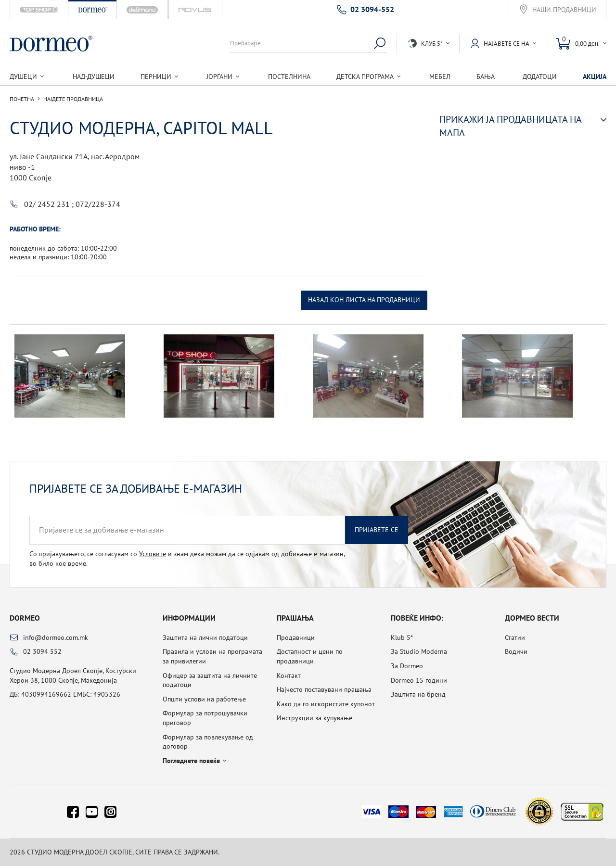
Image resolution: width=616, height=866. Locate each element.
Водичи (516, 651)
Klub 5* (402, 637)
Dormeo (25, 618)
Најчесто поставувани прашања (324, 689)
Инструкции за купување (314, 718)
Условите (153, 554)
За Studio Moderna (419, 651)
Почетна (22, 99)
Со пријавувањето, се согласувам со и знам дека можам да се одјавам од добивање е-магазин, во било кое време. (187, 559)
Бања (486, 76)
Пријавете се (377, 530)
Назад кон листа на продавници (364, 300)
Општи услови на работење (204, 699)
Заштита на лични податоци (205, 637)
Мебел (440, 76)
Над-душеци (94, 76)
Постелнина (289, 76)
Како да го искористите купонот (326, 704)
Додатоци (540, 76)
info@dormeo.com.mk (56, 637)
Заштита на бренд (418, 694)
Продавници (296, 637)
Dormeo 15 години (419, 680)
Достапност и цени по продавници (310, 656)
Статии (515, 637)
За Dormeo (407, 666)
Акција (595, 76)
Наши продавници (564, 10)
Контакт (289, 675)
